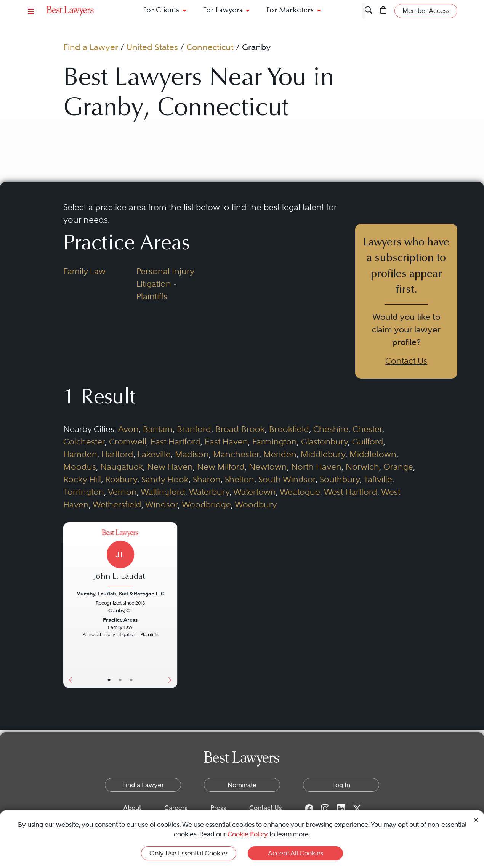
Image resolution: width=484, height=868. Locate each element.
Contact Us (406, 361)
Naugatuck (122, 467)
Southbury (340, 479)
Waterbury (209, 492)
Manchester (236, 454)
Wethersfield (117, 504)
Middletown (373, 454)
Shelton (240, 479)
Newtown (268, 467)
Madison (192, 454)
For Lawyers (223, 10)
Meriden (280, 454)
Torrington (84, 492)
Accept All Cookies (296, 853)
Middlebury (323, 454)
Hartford (117, 454)
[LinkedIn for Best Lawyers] (341, 808)
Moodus (80, 467)
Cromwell (128, 441)
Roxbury (121, 479)
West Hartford (351, 492)
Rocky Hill (82, 479)
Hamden (80, 454)
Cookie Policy (248, 834)
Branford (194, 429)
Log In (341, 785)
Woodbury (256, 504)
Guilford (368, 441)
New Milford (221, 467)
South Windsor (287, 479)
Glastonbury (325, 441)
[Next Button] (171, 605)
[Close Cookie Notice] (476, 819)
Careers (176, 808)
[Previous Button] (69, 605)
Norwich (362, 467)
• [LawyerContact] (131, 680)
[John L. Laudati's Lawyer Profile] (120, 559)
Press (218, 808)
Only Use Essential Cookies (189, 853)
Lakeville (154, 454)
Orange (398, 467)
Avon (128, 429)
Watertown (255, 492)
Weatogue (300, 492)
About (132, 808)
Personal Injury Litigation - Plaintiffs (165, 284)
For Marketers (290, 10)
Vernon (122, 492)
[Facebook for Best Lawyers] (309, 808)
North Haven (316, 467)
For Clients (161, 10)
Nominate (242, 785)
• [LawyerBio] (120, 680)
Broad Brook (240, 429)
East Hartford (175, 441)
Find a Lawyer (91, 47)
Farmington (275, 441)
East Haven (226, 441)
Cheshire (331, 429)
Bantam (158, 429)
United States (152, 47)
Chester (367, 429)
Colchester (84, 441)
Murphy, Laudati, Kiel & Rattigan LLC (120, 593)
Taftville (378, 479)
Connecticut (210, 47)
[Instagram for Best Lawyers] (325, 808)
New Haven (170, 467)
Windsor (162, 504)
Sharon (207, 479)
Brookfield (289, 429)
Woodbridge (206, 504)
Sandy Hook (165, 479)
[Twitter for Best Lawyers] (357, 808)
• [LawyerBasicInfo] (109, 680)
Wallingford (163, 492)
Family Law (84, 271)
